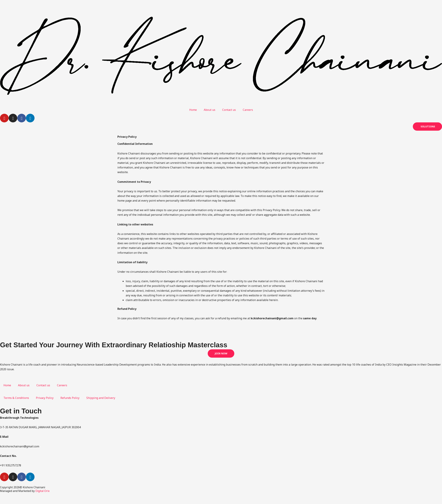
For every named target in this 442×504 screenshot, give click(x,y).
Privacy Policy (45, 398)
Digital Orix (43, 491)
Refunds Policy (70, 398)
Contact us (229, 110)
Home (193, 110)
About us (210, 110)
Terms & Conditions (16, 398)
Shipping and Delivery (101, 398)
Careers (248, 110)
